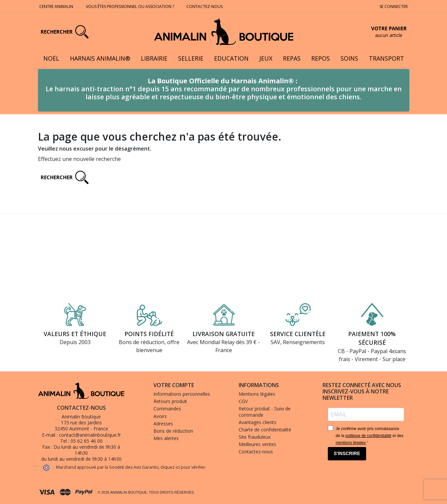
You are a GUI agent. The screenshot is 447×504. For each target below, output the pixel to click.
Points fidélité (149, 334)
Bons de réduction (173, 431)
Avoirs (160, 416)
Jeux (266, 58)
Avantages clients (257, 422)
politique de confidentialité (368, 436)
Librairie (154, 58)
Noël (51, 58)
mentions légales (351, 443)
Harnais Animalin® (100, 58)
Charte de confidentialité (265, 430)
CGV (243, 401)
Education (231, 58)
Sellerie (191, 58)
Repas (292, 58)
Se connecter (394, 6)
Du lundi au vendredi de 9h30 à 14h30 (87, 450)
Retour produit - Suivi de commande (265, 412)
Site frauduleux (255, 437)
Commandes (167, 409)
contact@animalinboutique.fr (90, 435)
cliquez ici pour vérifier (183, 467)
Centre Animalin (56, 6)
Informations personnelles (182, 394)
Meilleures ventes (257, 444)
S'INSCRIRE (347, 453)
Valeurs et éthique (75, 334)
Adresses (163, 424)
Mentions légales (257, 394)
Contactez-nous (205, 6)
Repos (321, 58)
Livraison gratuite (223, 334)
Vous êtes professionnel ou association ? (130, 6)
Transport (386, 58)
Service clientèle (298, 334)
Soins (349, 58)
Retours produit (170, 401)
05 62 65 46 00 (87, 441)
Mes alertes (166, 438)
